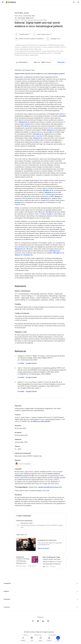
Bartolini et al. (38, 134)
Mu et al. (27, 126)
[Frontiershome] (11, 2)
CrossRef (21, 363)
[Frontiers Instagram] (48, 621)
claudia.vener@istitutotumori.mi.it (50, 487)
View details (61, 62)
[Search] (74, 2)
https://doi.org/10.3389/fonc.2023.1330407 (36, 20)
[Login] (78, 2)
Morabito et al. (48, 190)
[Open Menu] (3, 2)
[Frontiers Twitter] (38, 621)
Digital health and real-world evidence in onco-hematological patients (40, 74)
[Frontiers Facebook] (33, 621)
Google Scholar (31, 363)
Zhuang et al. (38, 138)
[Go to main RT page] (54, 562)
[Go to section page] (27, 562)
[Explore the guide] (44, 548)
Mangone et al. (24, 122)
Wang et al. (51, 130)
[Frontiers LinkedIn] (43, 621)
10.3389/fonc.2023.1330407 (41, 421)
